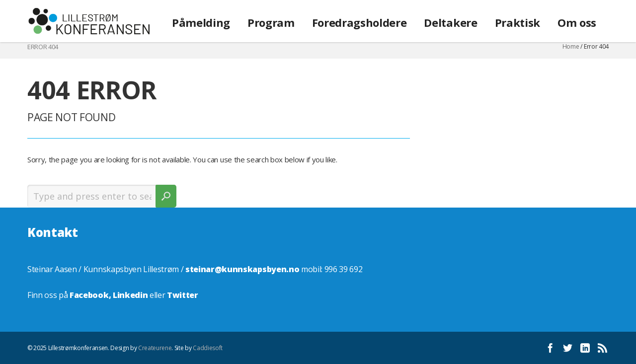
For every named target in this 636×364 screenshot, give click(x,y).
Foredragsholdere (359, 22)
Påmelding (201, 22)
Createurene (155, 348)
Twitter (183, 295)
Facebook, (91, 295)
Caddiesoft (208, 348)
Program (271, 22)
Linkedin (130, 295)
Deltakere (450, 22)
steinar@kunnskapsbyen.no (242, 269)
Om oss (577, 22)
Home (571, 46)
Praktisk (517, 22)
